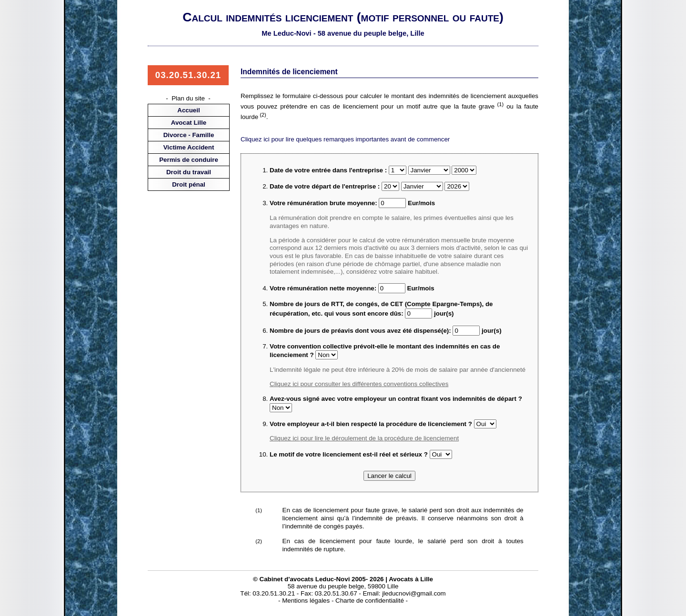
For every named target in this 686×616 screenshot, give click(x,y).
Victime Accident (189, 147)
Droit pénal (189, 184)
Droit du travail (189, 172)
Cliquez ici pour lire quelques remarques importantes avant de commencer (345, 139)
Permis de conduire (189, 160)
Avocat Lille (189, 123)
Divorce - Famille (189, 135)
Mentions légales (306, 601)
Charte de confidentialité (370, 601)
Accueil (188, 110)
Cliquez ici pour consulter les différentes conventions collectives (359, 384)
